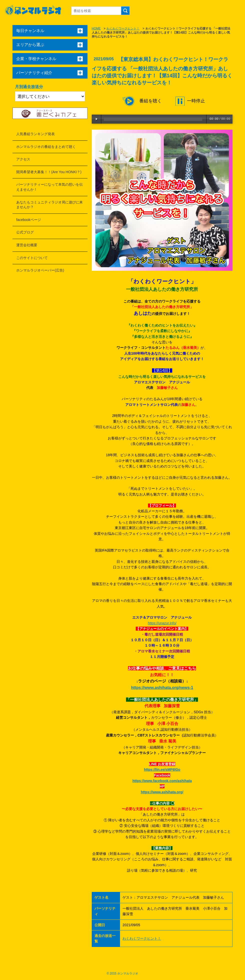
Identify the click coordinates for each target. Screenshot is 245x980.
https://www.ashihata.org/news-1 (162, 688)
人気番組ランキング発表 (35, 134)
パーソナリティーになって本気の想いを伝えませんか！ (49, 187)
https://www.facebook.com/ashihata (162, 781)
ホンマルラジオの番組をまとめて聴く (46, 147)
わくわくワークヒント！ (123, 29)
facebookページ (29, 220)
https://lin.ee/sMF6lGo (162, 770)
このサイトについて (32, 258)
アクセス (23, 159)
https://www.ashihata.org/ (162, 792)
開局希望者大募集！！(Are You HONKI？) (49, 172)
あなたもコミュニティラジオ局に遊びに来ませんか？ (49, 205)
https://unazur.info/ (162, 623)
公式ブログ (25, 232)
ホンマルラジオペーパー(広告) (40, 270)
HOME (96, 29)
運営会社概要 (27, 245)
